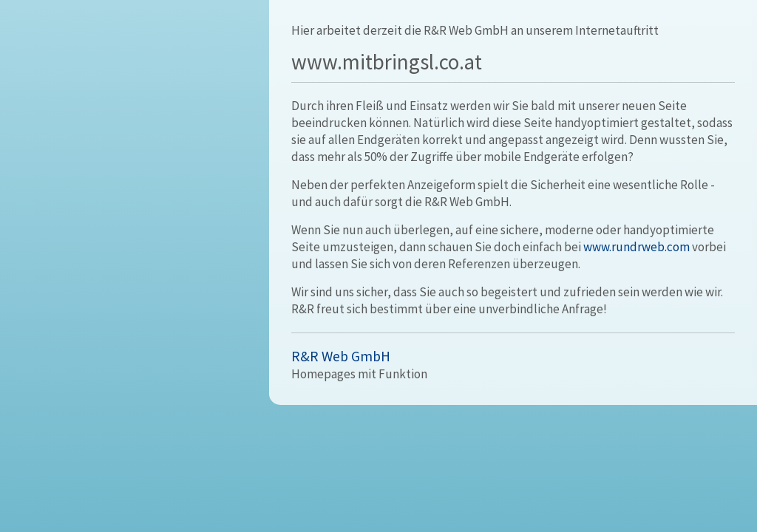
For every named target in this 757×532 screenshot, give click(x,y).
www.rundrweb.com (637, 247)
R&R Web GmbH (341, 356)
